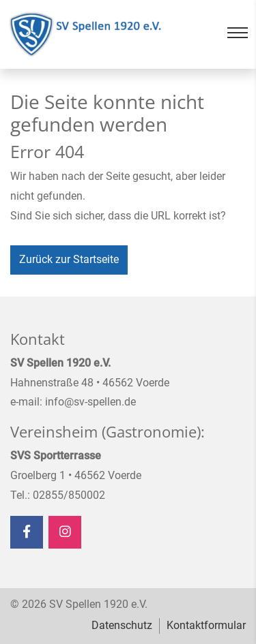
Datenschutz (122, 625)
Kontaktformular (206, 625)
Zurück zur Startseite (69, 259)
